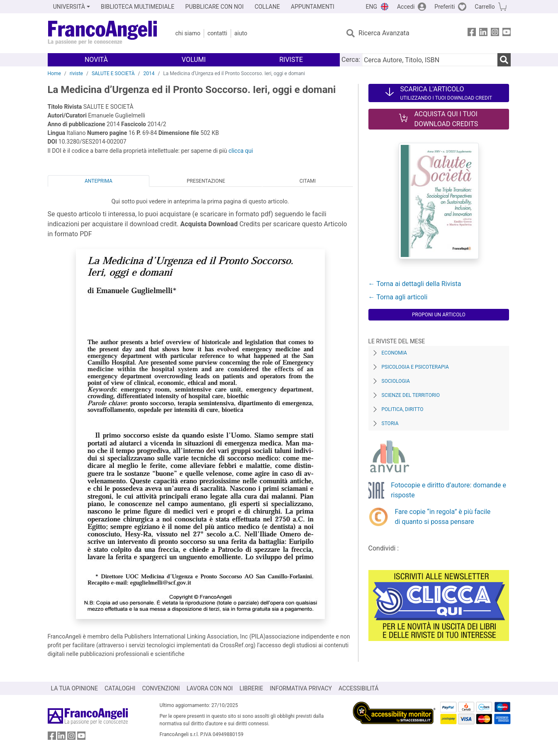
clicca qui (241, 151)
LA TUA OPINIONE (75, 688)
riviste (76, 73)
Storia (390, 423)
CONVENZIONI (161, 688)
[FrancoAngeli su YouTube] (507, 33)
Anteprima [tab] (99, 181)
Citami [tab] (308, 181)
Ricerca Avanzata (384, 33)
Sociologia (396, 381)
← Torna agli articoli (398, 297)
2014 (149, 73)
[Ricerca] (504, 60)
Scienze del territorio (411, 395)
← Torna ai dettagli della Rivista (415, 284)
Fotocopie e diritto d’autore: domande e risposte (448, 490)
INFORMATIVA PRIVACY (301, 688)
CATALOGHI (120, 688)
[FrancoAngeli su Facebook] (472, 33)
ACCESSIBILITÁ (358, 688)
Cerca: (351, 60)
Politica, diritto (403, 409)
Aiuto (241, 33)
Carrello (485, 7)
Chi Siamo (188, 33)
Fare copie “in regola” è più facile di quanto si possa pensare (443, 517)
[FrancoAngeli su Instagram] (495, 33)
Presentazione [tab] (206, 181)
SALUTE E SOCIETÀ (113, 73)
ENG (372, 7)
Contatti (217, 33)
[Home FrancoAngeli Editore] (103, 33)
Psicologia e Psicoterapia (415, 367)
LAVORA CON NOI (210, 688)
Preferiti (445, 7)
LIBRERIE (251, 688)
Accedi (406, 7)
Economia (394, 353)
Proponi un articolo (439, 315)
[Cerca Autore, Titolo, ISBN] (429, 60)
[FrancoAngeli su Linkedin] (483, 33)
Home (54, 73)
